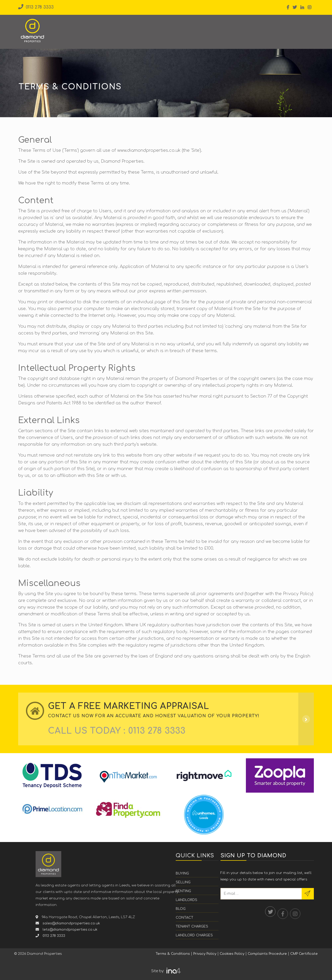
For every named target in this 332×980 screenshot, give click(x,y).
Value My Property (285, 27)
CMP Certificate (304, 954)
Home (74, 28)
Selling (120, 28)
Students (203, 28)
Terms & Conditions (173, 954)
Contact (248, 28)
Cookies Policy (232, 954)
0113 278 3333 (36, 7)
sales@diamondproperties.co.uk (157, 923)
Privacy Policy (205, 954)
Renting (144, 28)
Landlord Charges (224, 935)
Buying (96, 28)
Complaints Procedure (267, 954)
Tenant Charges (222, 926)
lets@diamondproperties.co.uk (156, 930)
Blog (226, 28)
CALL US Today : (117, 731)
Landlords (173, 28)
